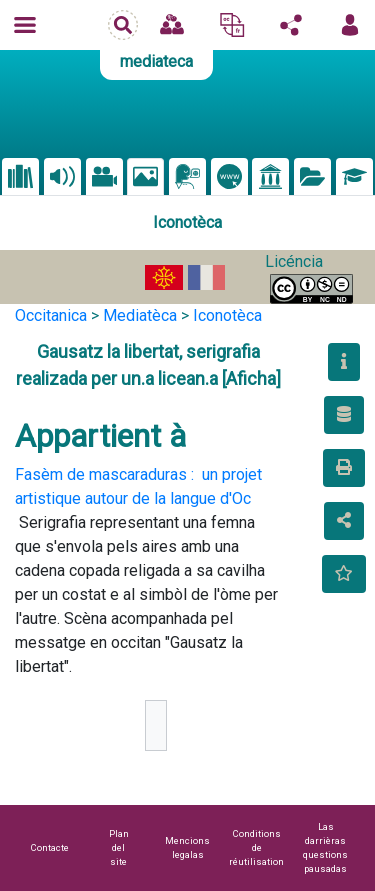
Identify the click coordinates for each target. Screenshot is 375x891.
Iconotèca (227, 315)
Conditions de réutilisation (256, 847)
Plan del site (119, 847)
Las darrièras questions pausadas (325, 847)
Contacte (50, 847)
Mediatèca (140, 315)
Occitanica (51, 315)
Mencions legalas (187, 847)
